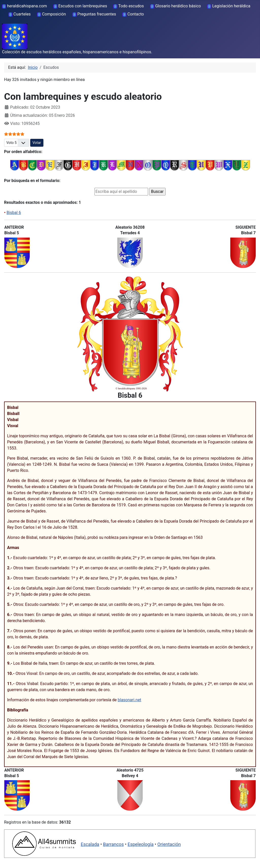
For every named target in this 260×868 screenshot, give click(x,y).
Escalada (90, 844)
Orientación (169, 844)
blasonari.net (130, 700)
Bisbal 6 (14, 213)
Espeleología (140, 844)
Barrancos (113, 844)
